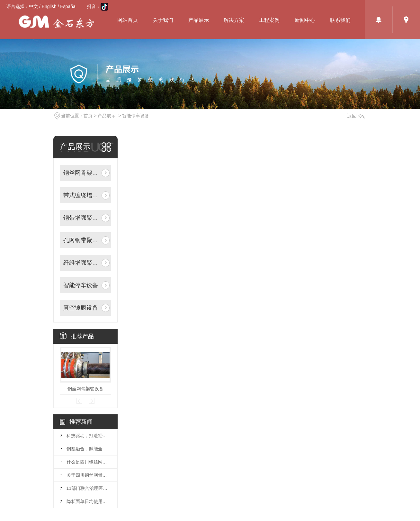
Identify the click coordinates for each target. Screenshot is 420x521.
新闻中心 (305, 20)
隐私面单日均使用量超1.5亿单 (89, 501)
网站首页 (128, 20)
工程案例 (269, 20)
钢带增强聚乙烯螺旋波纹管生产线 (82, 218)
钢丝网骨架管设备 (85, 389)
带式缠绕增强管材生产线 (82, 195)
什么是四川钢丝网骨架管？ (89, 462)
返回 (356, 116)
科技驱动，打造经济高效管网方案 (89, 436)
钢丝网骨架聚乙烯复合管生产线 (82, 173)
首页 (88, 116)
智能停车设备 (136, 116)
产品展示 (199, 20)
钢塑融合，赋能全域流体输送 (89, 449)
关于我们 (163, 20)
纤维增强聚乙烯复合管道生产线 (82, 263)
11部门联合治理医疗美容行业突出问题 (89, 488)
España (68, 6)
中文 (33, 6)
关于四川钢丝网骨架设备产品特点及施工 (89, 475)
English (49, 6)
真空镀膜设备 (81, 308)
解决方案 (234, 20)
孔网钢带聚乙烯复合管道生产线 (82, 240)
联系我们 (340, 20)
